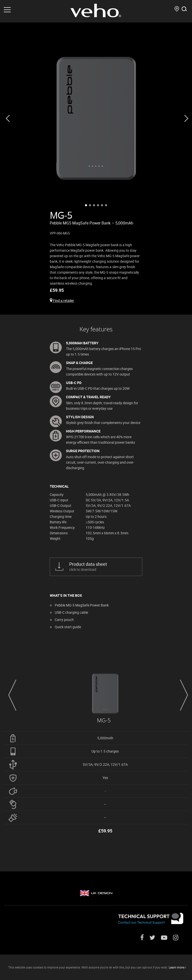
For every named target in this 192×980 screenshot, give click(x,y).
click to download (102, 566)
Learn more (176, 967)
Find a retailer (62, 300)
